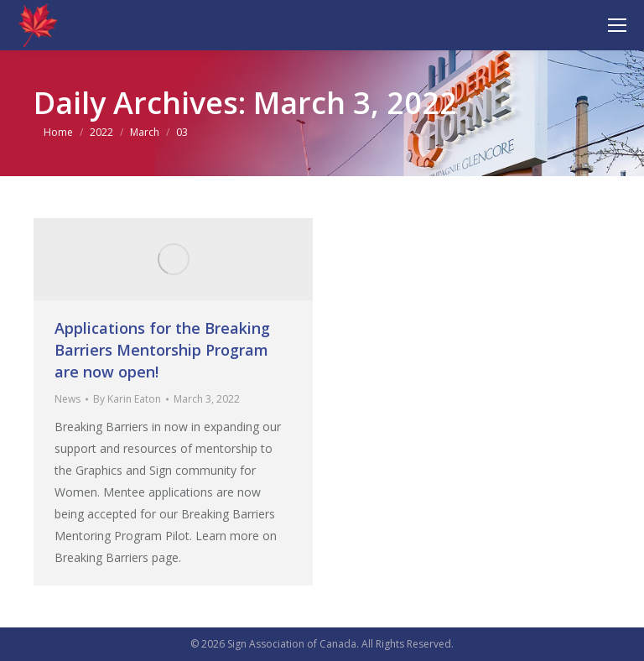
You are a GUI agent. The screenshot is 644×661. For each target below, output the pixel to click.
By (127, 399)
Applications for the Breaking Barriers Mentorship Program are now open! (162, 350)
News (68, 399)
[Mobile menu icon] (617, 25)
